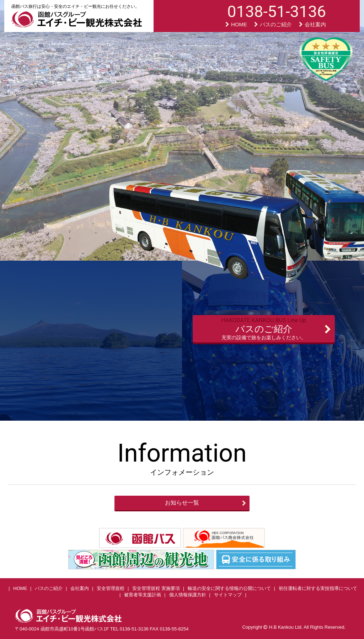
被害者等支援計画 (143, 595)
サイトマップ (228, 595)
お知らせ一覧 (182, 503)
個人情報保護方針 (188, 595)
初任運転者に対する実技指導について (318, 588)
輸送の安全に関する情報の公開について (229, 588)
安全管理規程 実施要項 (156, 588)
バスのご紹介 (273, 24)
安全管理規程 (111, 588)
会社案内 (312, 24)
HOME (236, 24)
